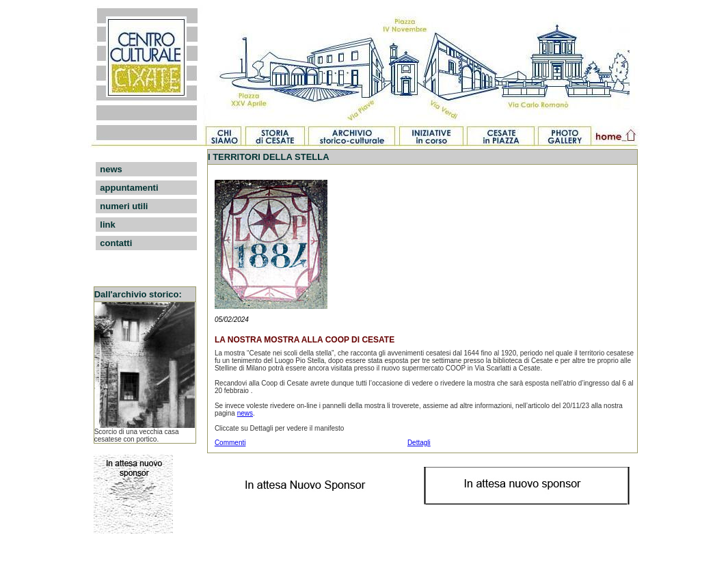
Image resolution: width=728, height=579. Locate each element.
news (111, 169)
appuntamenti (129, 188)
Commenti (230, 443)
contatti (116, 243)
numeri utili (124, 206)
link (107, 225)
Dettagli (419, 443)
